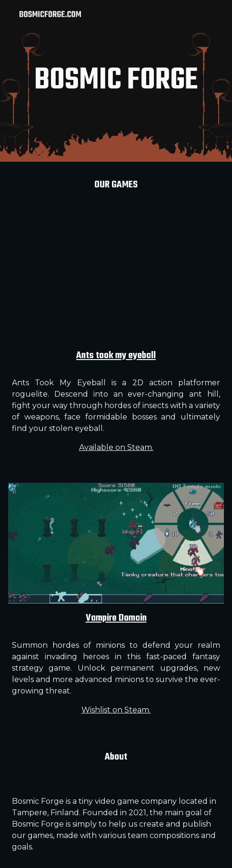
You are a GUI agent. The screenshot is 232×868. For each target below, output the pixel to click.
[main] (116, 81)
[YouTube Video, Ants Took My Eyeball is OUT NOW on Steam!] (116, 280)
